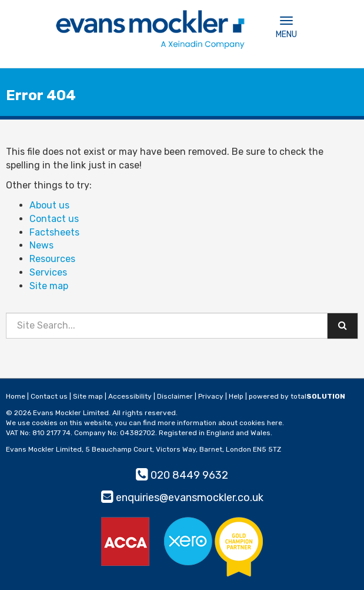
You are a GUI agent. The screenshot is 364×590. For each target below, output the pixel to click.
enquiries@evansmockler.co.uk (182, 498)
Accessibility (130, 396)
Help (236, 396)
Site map (49, 286)
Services (48, 272)
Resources (52, 259)
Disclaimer (175, 396)
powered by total (297, 396)
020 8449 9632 (182, 475)
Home (16, 396)
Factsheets (54, 232)
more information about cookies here (220, 423)
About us (49, 205)
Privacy (211, 396)
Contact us (54, 219)
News (41, 245)
